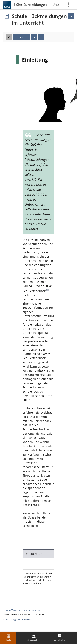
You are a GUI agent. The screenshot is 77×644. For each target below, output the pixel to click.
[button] (38, 553)
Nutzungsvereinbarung (19, 620)
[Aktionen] (41, 37)
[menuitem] (34, 638)
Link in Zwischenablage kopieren (22, 610)
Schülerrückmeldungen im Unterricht (37, 5)
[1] (47, 290)
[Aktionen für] (71, 16)
